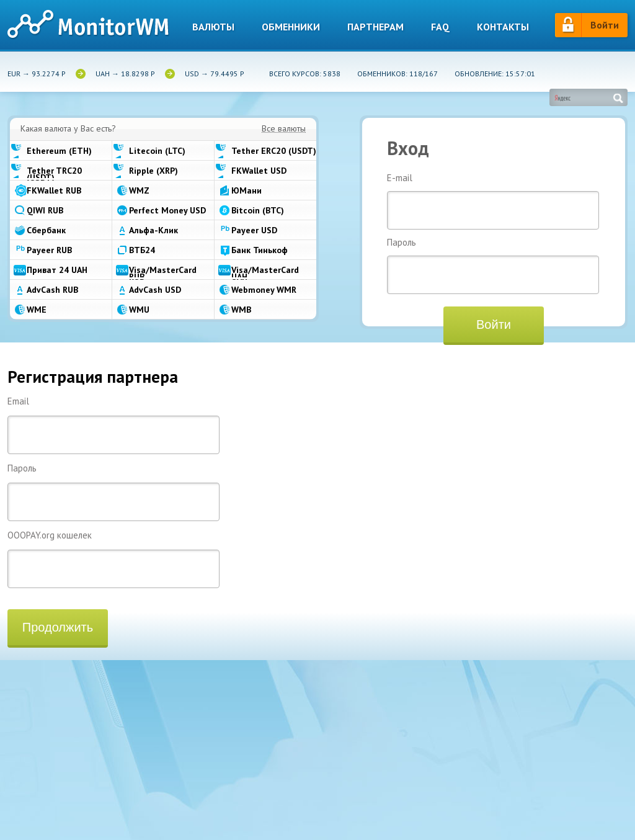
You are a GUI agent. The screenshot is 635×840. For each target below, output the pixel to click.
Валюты (213, 27)
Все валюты (284, 129)
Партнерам (375, 27)
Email (113, 425)
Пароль (493, 266)
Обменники (291, 27)
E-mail (493, 201)
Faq (440, 27)
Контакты (503, 27)
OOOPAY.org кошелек (113, 559)
